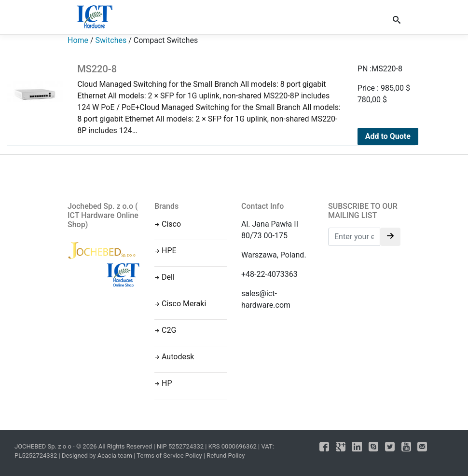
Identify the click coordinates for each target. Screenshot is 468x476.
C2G (169, 330)
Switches (111, 40)
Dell (168, 277)
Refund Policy (226, 456)
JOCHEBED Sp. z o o (44, 446)
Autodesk (178, 357)
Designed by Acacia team (97, 456)
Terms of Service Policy (169, 456)
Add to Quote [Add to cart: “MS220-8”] (388, 136)
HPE (169, 251)
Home (78, 40)
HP (167, 383)
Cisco (171, 224)
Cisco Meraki (184, 304)
